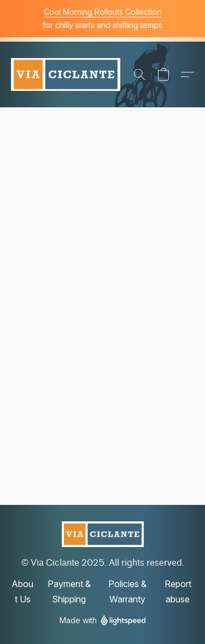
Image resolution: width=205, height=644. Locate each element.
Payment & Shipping (69, 591)
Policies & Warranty (127, 591)
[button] (66, 74)
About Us (22, 591)
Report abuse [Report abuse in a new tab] (178, 591)
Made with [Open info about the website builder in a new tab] (103, 621)
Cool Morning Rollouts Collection (102, 12)
